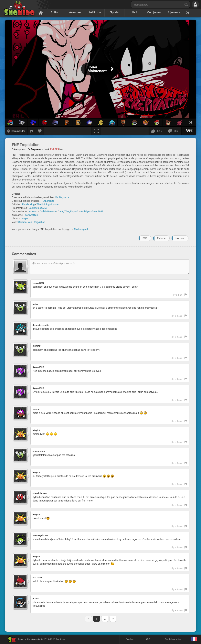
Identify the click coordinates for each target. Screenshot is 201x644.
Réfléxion (95, 12)
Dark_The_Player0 (68, 211)
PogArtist (39, 222)
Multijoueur (154, 12)
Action (55, 12)
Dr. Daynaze (62, 197)
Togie (25, 218)
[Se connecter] (195, 4)
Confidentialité (173, 639)
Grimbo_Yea (25, 222)
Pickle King (28, 204)
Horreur (180, 238)
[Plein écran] (96, 131)
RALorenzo (48, 201)
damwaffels (32, 215)
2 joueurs (174, 12)
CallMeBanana (48, 211)
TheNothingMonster (48, 204)
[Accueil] (41, 13)
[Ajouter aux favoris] (40, 131)
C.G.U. (150, 639)
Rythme (161, 238)
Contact (130, 639)
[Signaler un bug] (32, 131)
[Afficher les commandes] (16, 131)
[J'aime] (157, 131)
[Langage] (194, 639)
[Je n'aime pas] (174, 131)
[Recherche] (186, 4)
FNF (134, 12)
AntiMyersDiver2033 (92, 211)
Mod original (81, 229)
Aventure (75, 12)
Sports (114, 12)
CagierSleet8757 (38, 208)
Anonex (33, 211)
